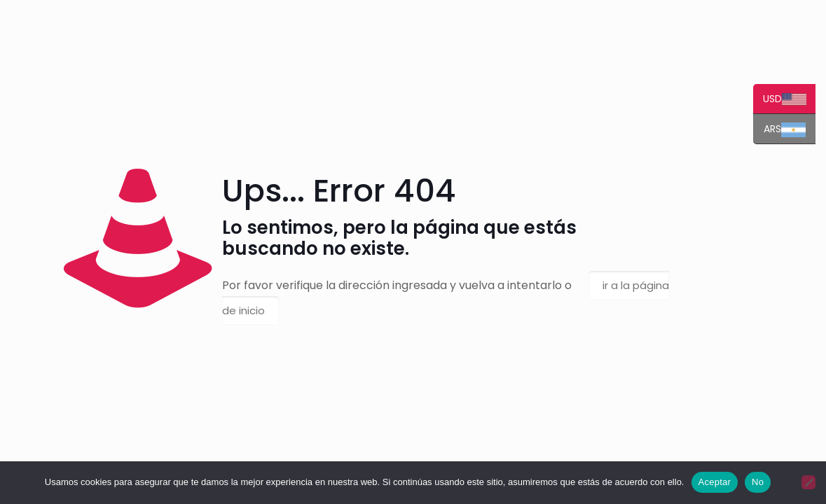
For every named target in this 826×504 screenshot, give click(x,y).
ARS (790, 130)
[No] (808, 482)
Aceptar (720, 482)
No (763, 482)
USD (790, 100)
